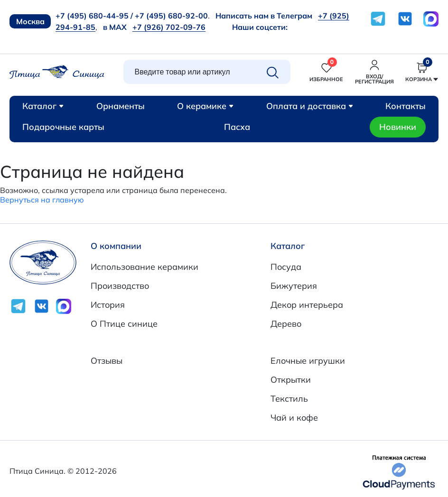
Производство (120, 286)
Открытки (291, 380)
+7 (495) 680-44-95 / (94, 16)
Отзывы (107, 361)
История (108, 305)
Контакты (406, 106)
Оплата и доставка (310, 106)
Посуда (286, 267)
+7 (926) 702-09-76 (169, 27)
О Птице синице (124, 324)
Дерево (286, 324)
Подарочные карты (63, 127)
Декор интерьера (307, 305)
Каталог (43, 106)
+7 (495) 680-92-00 (171, 16)
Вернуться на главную (42, 200)
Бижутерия (294, 286)
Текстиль (289, 399)
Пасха (237, 127)
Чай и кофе (294, 418)
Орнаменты (121, 106)
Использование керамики (145, 267)
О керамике (205, 106)
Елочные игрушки (308, 361)
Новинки (398, 127)
